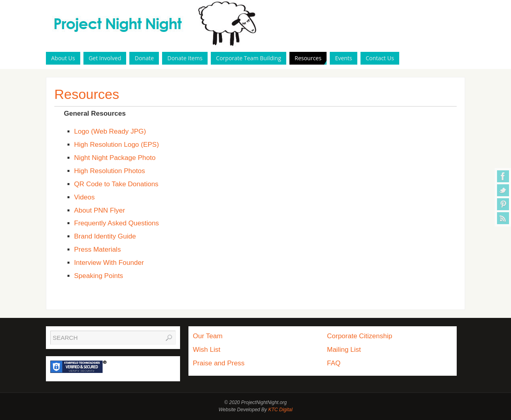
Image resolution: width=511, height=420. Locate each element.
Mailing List (344, 350)
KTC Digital (280, 410)
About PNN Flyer (100, 210)
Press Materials (98, 249)
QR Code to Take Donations (116, 184)
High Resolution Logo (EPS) (117, 145)
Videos (85, 197)
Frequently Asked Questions (117, 223)
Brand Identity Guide (105, 236)
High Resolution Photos (110, 171)
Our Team (208, 336)
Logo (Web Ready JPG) (110, 131)
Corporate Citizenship (359, 336)
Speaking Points (99, 276)
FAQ (334, 363)
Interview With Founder (109, 263)
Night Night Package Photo (115, 158)
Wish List (207, 350)
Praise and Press (219, 363)
